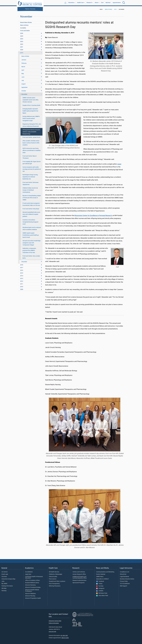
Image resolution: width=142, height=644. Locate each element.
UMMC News (100, 576)
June (23, 76)
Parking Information (7, 585)
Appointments (117, 3)
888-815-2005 (65, 637)
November (24, 93)
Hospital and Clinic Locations (57, 580)
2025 (22, 35)
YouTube (100, 585)
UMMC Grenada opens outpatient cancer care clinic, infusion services (31, 99)
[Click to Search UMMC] (124, 3)
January (24, 59)
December (24, 261)
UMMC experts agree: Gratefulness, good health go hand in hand (31, 234)
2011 (22, 283)
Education (71, 3)
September (24, 86)
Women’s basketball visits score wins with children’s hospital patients (31, 213)
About (96, 3)
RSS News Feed (102, 592)
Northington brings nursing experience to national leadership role (30, 176)
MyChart (108, 3)
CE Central (4, 571)
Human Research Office (79, 573)
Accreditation (29, 571)
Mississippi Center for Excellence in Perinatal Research (93, 214)
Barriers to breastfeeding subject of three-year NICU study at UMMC (32, 197)
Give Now (4, 576)
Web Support (124, 585)
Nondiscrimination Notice (127, 578)
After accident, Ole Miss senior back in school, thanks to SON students (31, 142)
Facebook (100, 580)
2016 (22, 269)
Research (89, 3)
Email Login (5, 573)
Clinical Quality (53, 576)
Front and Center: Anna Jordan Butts (31, 256)
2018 (22, 264)
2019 (115, 8)
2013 (22, 277)
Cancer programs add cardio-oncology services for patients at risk (32, 168)
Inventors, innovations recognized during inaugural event (30, 221)
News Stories (30, 9)
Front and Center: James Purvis (31, 136)
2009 (22, 288)
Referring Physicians (55, 585)
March (23, 66)
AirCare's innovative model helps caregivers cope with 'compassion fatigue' (32, 242)
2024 (22, 38)
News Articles (25, 55)
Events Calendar (101, 573)
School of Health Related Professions (32, 589)
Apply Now (28, 573)
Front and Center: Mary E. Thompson (30, 156)
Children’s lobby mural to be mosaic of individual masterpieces (30, 189)
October (24, 90)
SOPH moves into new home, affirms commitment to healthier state (32, 149)
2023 (22, 40)
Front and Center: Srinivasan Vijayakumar (31, 182)
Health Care (80, 3)
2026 (22, 32)
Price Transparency (54, 583)
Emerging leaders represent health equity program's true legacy (30, 110)
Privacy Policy (124, 580)
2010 (22, 286)
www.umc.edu (52, 630)
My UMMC (4, 583)
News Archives (24, 24)
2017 (22, 267)
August (24, 83)
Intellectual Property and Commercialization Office (80, 576)
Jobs (3, 580)
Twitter (99, 583)
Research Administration (79, 579)
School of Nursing (30, 595)
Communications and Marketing (105, 571)
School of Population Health (33, 597)
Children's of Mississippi (55, 573)
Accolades (23, 27)
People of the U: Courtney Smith (31, 104)
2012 (22, 280)
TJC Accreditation (125, 583)
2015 (22, 272)
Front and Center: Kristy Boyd (31, 208)
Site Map (4, 587)
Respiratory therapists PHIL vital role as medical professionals (32, 124)
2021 (22, 46)
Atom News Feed (102, 595)
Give (102, 3)
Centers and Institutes (79, 571)
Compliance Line (125, 571)
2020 (22, 49)
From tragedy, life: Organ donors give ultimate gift (32, 162)
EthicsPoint (123, 573)
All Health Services (54, 571)
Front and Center (25, 30)
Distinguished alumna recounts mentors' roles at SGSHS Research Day (31, 131)
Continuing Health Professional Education (34, 576)
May (23, 72)
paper (119, 163)
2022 (22, 43)
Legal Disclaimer (124, 576)
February (24, 62)
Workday (4, 590)
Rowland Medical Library (32, 582)
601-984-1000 (64, 634)
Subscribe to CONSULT (103, 578)
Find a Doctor (53, 578)
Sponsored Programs (79, 582)
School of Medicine (30, 593)
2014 (22, 275)
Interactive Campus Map (8, 578)
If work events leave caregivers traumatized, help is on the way (31, 203)
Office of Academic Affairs (32, 579)
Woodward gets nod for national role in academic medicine (32, 227)
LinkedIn (100, 590)
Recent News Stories (26, 21)
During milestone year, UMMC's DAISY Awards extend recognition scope (31, 117)
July (23, 79)
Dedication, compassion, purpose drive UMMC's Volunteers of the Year (29, 249)
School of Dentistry (30, 584)
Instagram (100, 587)
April (23, 69)
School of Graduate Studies (33, 586)
